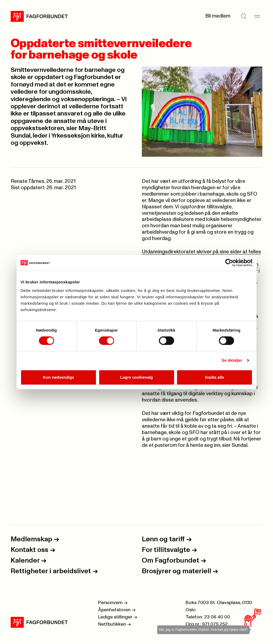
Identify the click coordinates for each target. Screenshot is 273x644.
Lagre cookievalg (137, 377)
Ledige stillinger (118, 617)
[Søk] (244, 16)
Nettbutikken (115, 624)
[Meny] (257, 16)
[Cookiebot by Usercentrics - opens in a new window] (229, 263)
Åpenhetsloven (117, 610)
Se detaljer (232, 360)
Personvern (113, 603)
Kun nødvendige (59, 377)
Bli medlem (218, 16)
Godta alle (214, 377)
